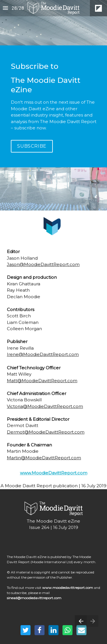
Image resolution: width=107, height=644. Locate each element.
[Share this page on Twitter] (26, 630)
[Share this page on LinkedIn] (53, 630)
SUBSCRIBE (32, 146)
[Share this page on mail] (81, 630)
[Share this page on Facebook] (40, 630)
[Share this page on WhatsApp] (67, 630)
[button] (53, 8)
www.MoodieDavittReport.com (54, 477)
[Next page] (93, 621)
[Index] (5, 8)
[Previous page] (81, 621)
